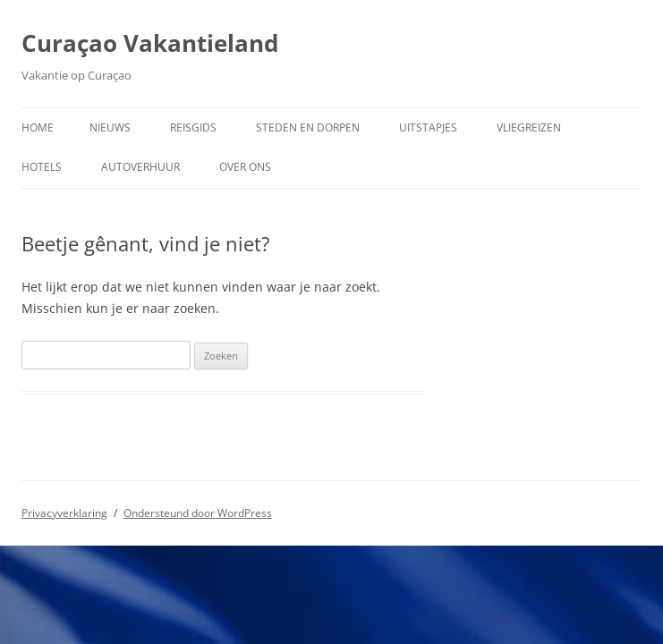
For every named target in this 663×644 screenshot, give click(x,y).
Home (38, 127)
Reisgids (193, 127)
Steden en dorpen (308, 127)
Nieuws (110, 127)
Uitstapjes (428, 127)
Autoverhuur (140, 167)
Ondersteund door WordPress (198, 513)
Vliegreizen (529, 127)
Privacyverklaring (64, 513)
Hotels (42, 167)
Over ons (245, 167)
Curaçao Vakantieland (150, 43)
